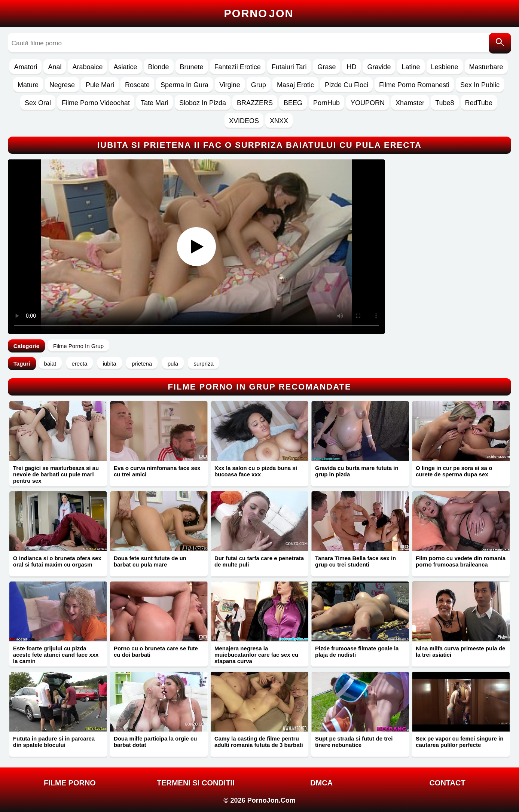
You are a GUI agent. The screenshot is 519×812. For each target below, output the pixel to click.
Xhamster (410, 103)
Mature (28, 85)
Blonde (159, 67)
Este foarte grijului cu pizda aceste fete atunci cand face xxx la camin (56, 655)
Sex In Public (480, 85)
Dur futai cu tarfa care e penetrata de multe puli (259, 561)
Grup (259, 85)
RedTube (479, 103)
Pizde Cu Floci (346, 85)
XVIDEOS (244, 121)
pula (173, 364)
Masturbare (486, 67)
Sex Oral (38, 103)
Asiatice (125, 67)
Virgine (230, 85)
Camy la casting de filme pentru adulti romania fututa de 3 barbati (259, 742)
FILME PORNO (70, 783)
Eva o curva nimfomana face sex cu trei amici (157, 471)
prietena (142, 364)
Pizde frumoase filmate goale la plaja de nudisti (357, 651)
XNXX (279, 121)
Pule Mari (100, 85)
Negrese (62, 85)
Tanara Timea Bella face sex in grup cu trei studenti (355, 561)
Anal (55, 67)
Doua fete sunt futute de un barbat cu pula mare (150, 561)
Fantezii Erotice (238, 67)
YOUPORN (368, 103)
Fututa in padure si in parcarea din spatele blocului (54, 742)
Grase (326, 67)
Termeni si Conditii (196, 783)
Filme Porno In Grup (78, 346)
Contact (447, 783)
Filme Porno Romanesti (414, 85)
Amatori (25, 67)
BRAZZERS (255, 103)
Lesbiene (445, 67)
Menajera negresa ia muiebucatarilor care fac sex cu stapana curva (256, 655)
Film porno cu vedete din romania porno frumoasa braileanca (461, 561)
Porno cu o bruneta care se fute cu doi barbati (156, 651)
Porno (259, 13)
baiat (50, 364)
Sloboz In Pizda (203, 103)
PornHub (326, 103)
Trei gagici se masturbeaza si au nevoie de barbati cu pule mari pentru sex (56, 474)
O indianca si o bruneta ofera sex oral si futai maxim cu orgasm (57, 561)
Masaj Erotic (295, 85)
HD (351, 67)
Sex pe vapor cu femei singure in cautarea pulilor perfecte (460, 742)
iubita (110, 364)
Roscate (137, 85)
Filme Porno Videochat (96, 103)
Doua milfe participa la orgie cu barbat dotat (155, 742)
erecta (80, 364)
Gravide (379, 67)
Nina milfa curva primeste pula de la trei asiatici (460, 651)
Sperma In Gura (184, 85)
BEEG (293, 103)
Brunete (192, 67)
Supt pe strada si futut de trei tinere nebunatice (354, 742)
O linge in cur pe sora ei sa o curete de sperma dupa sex (454, 471)
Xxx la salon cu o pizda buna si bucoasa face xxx (256, 471)
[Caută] (500, 43)
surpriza (203, 364)
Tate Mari (155, 103)
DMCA (321, 783)
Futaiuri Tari (289, 67)
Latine (411, 67)
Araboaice (87, 67)
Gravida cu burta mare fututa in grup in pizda (357, 471)
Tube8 (445, 103)
